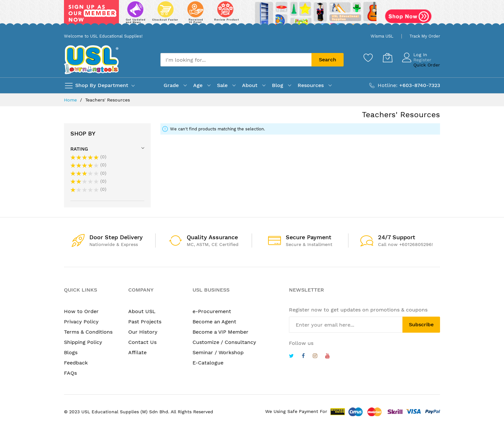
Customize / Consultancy (224, 342)
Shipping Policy (83, 342)
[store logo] (91, 60)
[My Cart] (388, 57)
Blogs (71, 352)
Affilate (137, 352)
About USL (142, 311)
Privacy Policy (81, 322)
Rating (79, 149)
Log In (420, 55)
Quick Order (427, 65)
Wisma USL (382, 36)
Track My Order (425, 36)
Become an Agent (214, 322)
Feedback (76, 363)
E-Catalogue (208, 363)
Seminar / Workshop (218, 352)
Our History (143, 332)
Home (71, 100)
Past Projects (145, 322)
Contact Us (142, 342)
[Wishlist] (368, 57)
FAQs (70, 373)
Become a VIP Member (221, 332)
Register (422, 60)
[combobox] (236, 60)
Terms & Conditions (88, 332)
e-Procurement (212, 311)
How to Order (81, 311)
